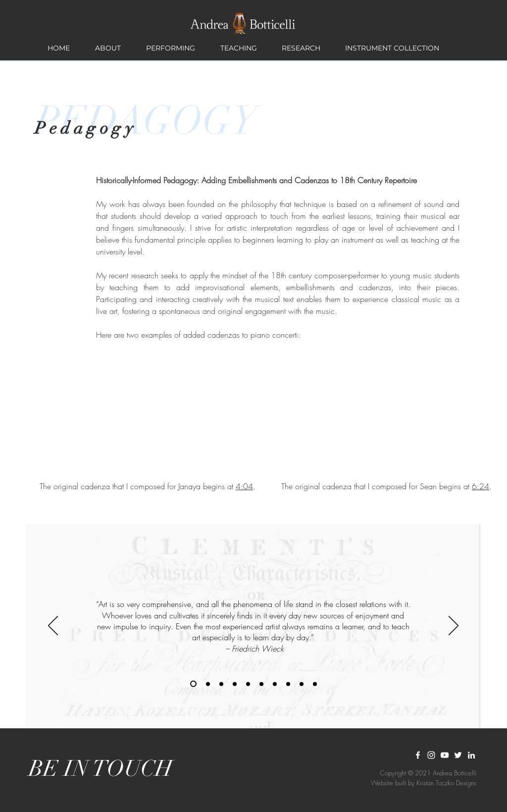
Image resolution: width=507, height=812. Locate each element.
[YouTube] (445, 755)
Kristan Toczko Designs (446, 783)
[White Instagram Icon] (431, 755)
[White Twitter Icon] (458, 755)
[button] (108, 48)
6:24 (481, 486)
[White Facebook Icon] (418, 755)
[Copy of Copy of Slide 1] (221, 684)
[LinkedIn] (471, 755)
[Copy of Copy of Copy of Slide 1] (315, 684)
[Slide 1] (208, 684)
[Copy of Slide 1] (193, 684)
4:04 (244, 486)
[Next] (454, 626)
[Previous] (53, 626)
